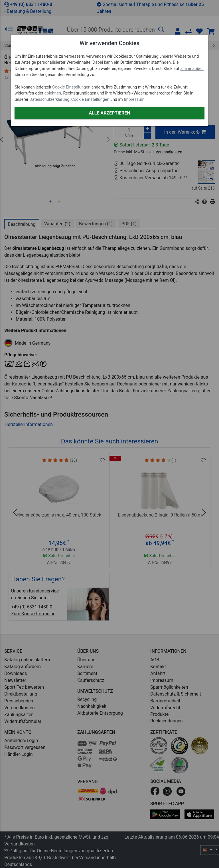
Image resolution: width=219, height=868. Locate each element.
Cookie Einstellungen (71, 87)
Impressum (134, 100)
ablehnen (53, 93)
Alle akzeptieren (109, 113)
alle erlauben (192, 69)
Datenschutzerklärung (49, 100)
